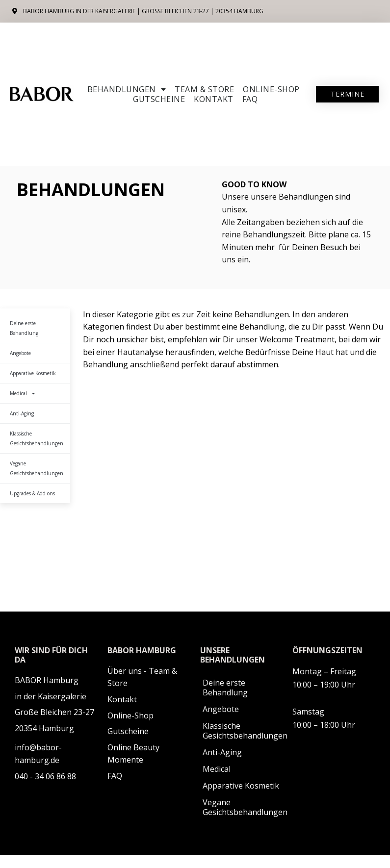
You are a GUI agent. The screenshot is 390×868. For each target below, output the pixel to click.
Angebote (20, 353)
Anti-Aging (22, 413)
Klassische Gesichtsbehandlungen (37, 438)
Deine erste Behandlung (24, 328)
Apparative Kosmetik (33, 373)
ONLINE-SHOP (271, 89)
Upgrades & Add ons (32, 493)
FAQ (250, 99)
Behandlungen (127, 89)
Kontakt (214, 99)
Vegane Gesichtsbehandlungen (37, 468)
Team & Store (204, 89)
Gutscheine (159, 99)
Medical (22, 393)
